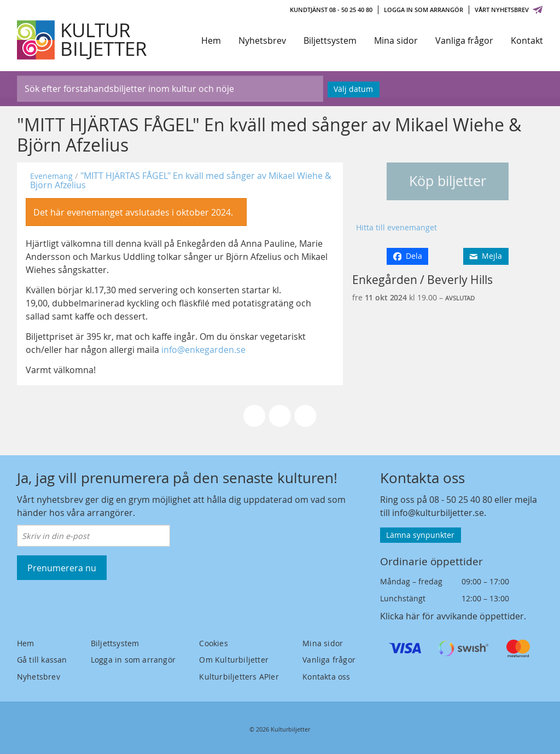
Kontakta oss (326, 677)
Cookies (213, 643)
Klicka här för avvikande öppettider (452, 616)
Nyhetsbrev (262, 40)
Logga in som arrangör (424, 10)
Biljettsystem (330, 40)
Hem (211, 40)
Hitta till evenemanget (396, 227)
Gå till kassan (42, 660)
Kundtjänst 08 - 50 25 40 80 (331, 10)
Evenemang (51, 176)
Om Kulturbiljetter (234, 660)
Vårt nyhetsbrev (509, 10)
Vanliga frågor (464, 40)
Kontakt (527, 40)
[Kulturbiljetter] (83, 40)
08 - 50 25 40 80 (461, 500)
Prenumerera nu (62, 568)
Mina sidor (396, 40)
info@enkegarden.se (203, 350)
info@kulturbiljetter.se (438, 513)
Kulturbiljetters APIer (239, 677)
